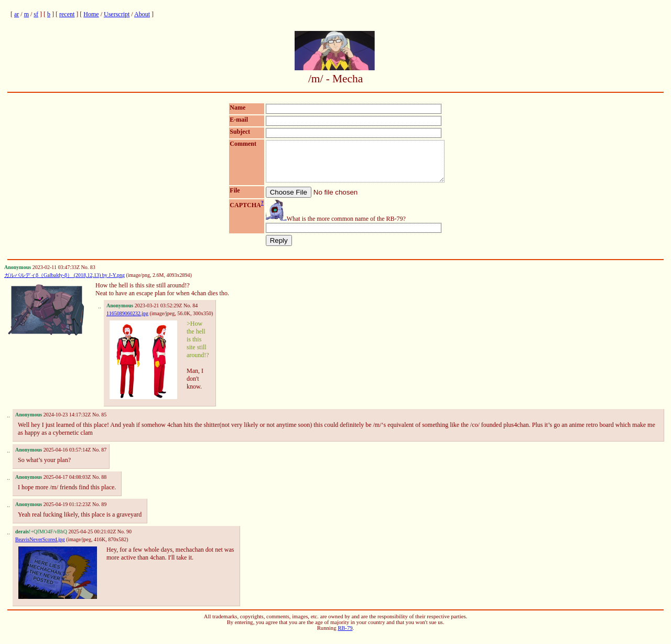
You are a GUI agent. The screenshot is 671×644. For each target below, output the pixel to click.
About (142, 14)
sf (36, 14)
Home (91, 14)
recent (67, 14)
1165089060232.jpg (127, 321)
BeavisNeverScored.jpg (40, 547)
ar (17, 14)
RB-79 (345, 636)
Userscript (117, 14)
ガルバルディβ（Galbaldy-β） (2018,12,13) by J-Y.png (64, 283)
